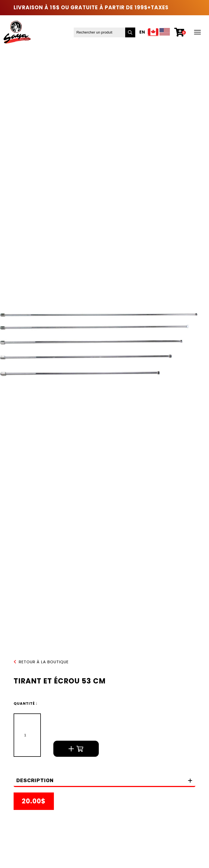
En (142, 32)
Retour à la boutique (41, 662)
